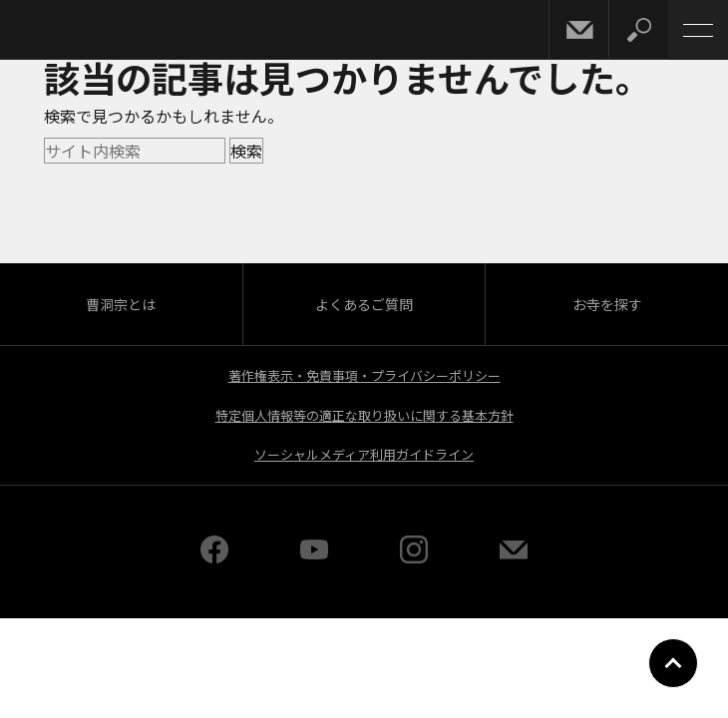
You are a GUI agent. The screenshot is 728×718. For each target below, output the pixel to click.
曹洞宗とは (121, 304)
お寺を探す (607, 304)
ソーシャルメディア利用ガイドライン (364, 454)
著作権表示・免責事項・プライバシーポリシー (364, 375)
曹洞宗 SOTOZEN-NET (60, 31)
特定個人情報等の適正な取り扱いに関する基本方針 (364, 415)
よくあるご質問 (364, 304)
